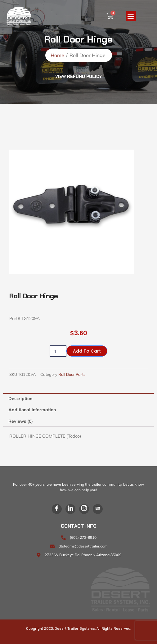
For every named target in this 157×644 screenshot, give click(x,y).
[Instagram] (84, 509)
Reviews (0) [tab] (21, 421)
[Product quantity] (58, 351)
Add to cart (87, 351)
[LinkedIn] (70, 509)
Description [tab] (20, 399)
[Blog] (98, 509)
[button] (131, 16)
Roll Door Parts (72, 374)
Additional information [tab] (32, 410)
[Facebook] (57, 509)
